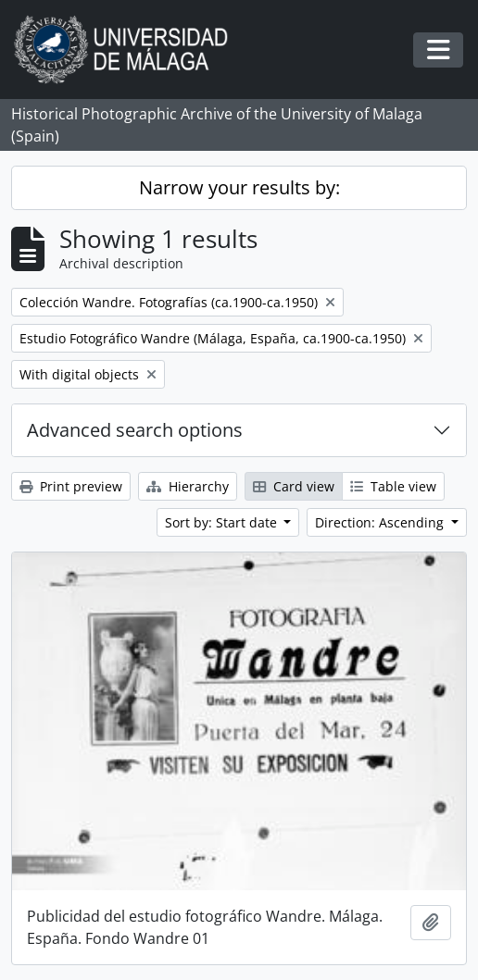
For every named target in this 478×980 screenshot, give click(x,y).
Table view (393, 486)
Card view (294, 486)
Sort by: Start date (223, 522)
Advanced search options (135, 430)
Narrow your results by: (239, 187)
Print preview (71, 486)
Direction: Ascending (381, 522)
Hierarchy (188, 486)
